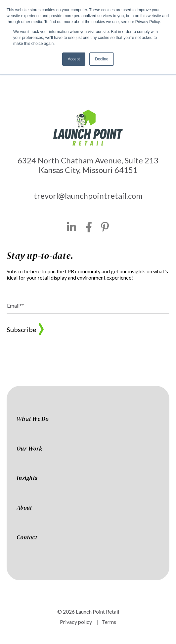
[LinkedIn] (72, 227)
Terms (109, 622)
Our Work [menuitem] (29, 449)
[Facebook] (89, 227)
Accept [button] (74, 59)
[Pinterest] (105, 227)
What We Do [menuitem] (33, 419)
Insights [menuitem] (27, 478)
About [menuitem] (24, 508)
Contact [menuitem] (27, 538)
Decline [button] (102, 59)
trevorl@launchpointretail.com (88, 196)
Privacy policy (76, 622)
